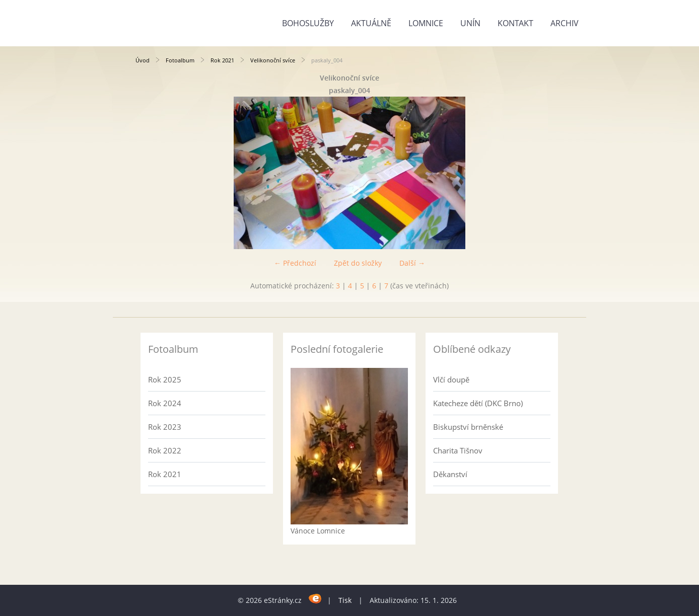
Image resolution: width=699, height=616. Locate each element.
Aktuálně (371, 23)
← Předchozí (295, 263)
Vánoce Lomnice (318, 531)
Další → (412, 263)
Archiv (565, 23)
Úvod (143, 60)
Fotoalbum (180, 60)
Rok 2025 (165, 379)
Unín (470, 23)
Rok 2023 (165, 427)
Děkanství (450, 474)
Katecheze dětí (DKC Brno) (478, 403)
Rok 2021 (222, 60)
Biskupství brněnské (468, 427)
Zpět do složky (358, 263)
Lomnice (426, 23)
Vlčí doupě (451, 379)
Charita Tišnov (458, 450)
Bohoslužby (308, 23)
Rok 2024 (165, 403)
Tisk (345, 600)
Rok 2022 (165, 450)
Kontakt (515, 23)
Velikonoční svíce (273, 60)
